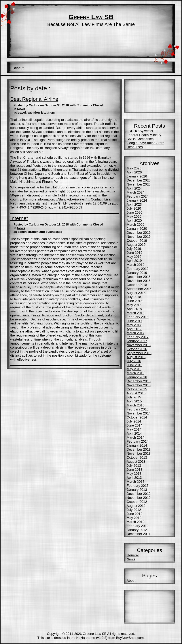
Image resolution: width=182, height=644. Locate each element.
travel (22, 113)
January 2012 (137, 530)
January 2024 (137, 200)
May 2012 (134, 518)
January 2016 (137, 377)
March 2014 (135, 437)
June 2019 (134, 253)
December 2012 (139, 494)
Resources (135, 147)
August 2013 (136, 461)
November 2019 (139, 237)
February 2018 (138, 317)
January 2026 (137, 176)
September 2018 (139, 289)
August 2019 (136, 245)
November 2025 (139, 184)
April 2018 (134, 309)
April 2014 (134, 433)
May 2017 (134, 325)
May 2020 (134, 216)
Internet (19, 218)
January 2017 (137, 341)
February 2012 (138, 526)
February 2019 (138, 269)
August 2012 (136, 506)
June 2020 (134, 212)
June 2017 (134, 321)
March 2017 (135, 333)
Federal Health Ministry (144, 135)
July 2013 (134, 466)
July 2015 (134, 397)
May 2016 (134, 369)
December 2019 (139, 233)
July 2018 (134, 297)
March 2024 (135, 192)
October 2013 (137, 457)
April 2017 (134, 329)
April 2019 (134, 261)
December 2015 (139, 381)
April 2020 (134, 220)
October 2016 (137, 349)
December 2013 (139, 449)
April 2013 (134, 478)
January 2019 (137, 273)
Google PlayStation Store (146, 143)
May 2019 (134, 257)
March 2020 (135, 224)
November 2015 (139, 385)
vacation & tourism (41, 113)
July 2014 (134, 421)
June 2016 (134, 365)
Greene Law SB (91, 17)
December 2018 (139, 277)
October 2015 (137, 389)
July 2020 (134, 208)
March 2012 (135, 522)
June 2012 (134, 514)
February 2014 (138, 441)
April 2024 (134, 188)
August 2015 (136, 393)
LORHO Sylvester (140, 131)
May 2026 (134, 168)
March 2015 (135, 405)
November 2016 (139, 345)
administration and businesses (40, 232)
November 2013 (139, 453)
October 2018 (137, 285)
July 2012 (134, 510)
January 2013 (137, 490)
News (21, 109)
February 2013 (138, 486)
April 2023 (134, 204)
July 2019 (134, 249)
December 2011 (139, 534)
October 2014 (137, 417)
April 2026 (134, 172)
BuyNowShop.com (130, 638)
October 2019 (137, 241)
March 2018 (135, 313)
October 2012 (137, 502)
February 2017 (138, 337)
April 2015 (134, 401)
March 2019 (135, 265)
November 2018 (139, 281)
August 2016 (136, 357)
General (133, 555)
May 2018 (134, 305)
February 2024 (138, 196)
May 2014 (134, 429)
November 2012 (139, 498)
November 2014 (139, 413)
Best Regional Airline (34, 99)
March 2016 (135, 373)
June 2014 (134, 425)
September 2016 (139, 353)
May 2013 (134, 474)
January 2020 (137, 229)
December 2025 (139, 180)
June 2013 (134, 470)
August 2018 (136, 293)
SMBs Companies (140, 139)
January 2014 (137, 445)
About (19, 68)
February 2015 (138, 409)
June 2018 (134, 301)
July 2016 (134, 361)
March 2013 (135, 482)
